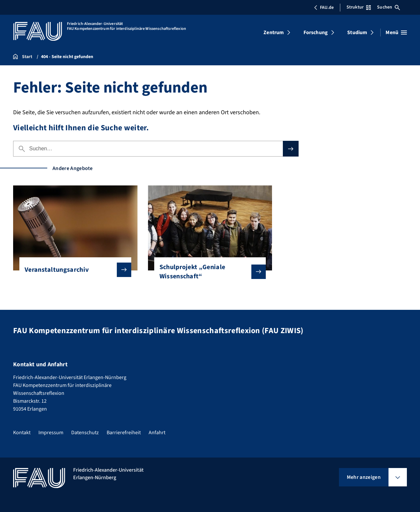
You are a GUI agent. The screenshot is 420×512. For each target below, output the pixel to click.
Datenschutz (85, 433)
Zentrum (274, 32)
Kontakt (22, 433)
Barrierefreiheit (124, 433)
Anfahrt (157, 433)
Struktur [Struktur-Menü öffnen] (359, 7)
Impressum (51, 433)
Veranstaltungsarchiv (73, 270)
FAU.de (324, 8)
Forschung (316, 32)
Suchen (388, 7)
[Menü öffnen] (396, 32)
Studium (357, 32)
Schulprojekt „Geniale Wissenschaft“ (208, 272)
